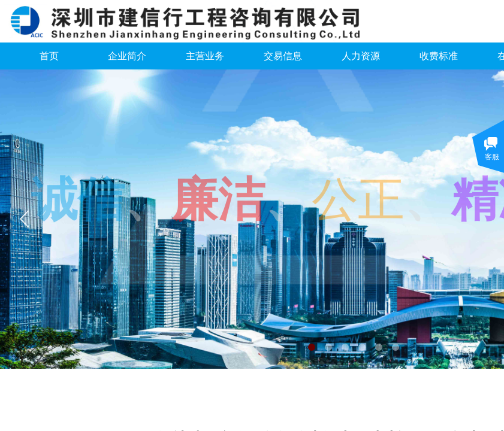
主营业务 (205, 56)
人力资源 (361, 56)
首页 (49, 56)
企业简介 (127, 56)
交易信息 (283, 56)
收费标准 (439, 56)
